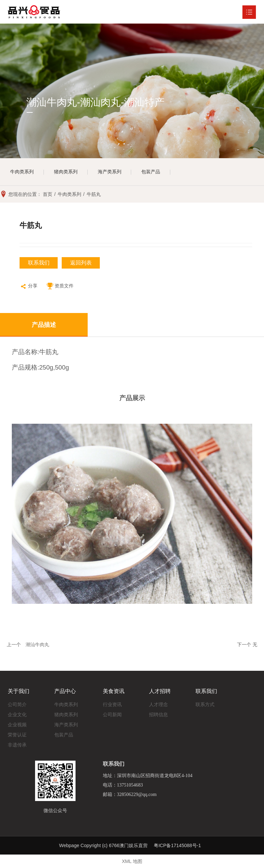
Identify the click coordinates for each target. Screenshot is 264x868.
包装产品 (151, 172)
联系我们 (39, 263)
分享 (28, 287)
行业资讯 (112, 704)
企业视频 (17, 725)
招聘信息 (158, 715)
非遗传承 (17, 745)
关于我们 (19, 691)
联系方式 (205, 704)
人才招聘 (160, 691)
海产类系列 (110, 172)
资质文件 (60, 287)
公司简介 (17, 704)
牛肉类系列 (22, 172)
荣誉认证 (17, 735)
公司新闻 (112, 715)
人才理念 (158, 704)
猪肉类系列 (66, 172)
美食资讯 (114, 691)
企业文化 (17, 715)
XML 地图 (132, 861)
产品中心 (65, 691)
